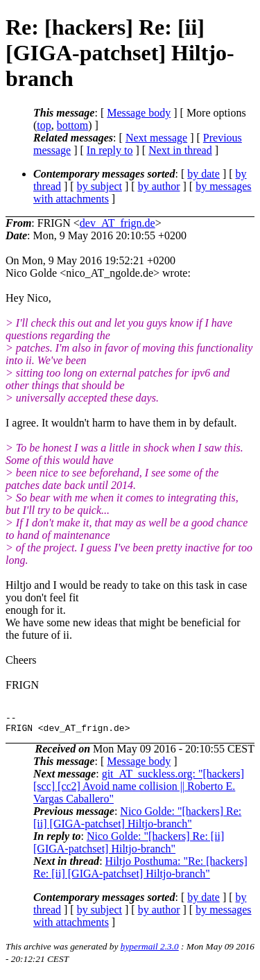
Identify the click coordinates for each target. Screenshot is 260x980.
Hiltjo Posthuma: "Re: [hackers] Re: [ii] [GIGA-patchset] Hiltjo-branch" (140, 871)
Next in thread (180, 150)
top (44, 125)
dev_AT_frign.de (118, 223)
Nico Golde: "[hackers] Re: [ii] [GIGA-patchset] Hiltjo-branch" (137, 822)
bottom (72, 125)
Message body (139, 113)
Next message (156, 138)
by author (159, 186)
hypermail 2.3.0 (150, 951)
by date (203, 174)
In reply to (110, 150)
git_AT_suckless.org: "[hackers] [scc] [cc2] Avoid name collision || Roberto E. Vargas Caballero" (139, 790)
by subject (99, 186)
